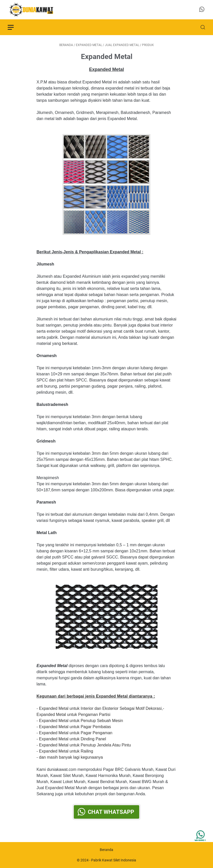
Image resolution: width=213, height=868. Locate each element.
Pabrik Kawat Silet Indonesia (114, 860)
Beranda (106, 850)
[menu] (14, 27)
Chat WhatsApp (111, 812)
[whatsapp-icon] (202, 10)
